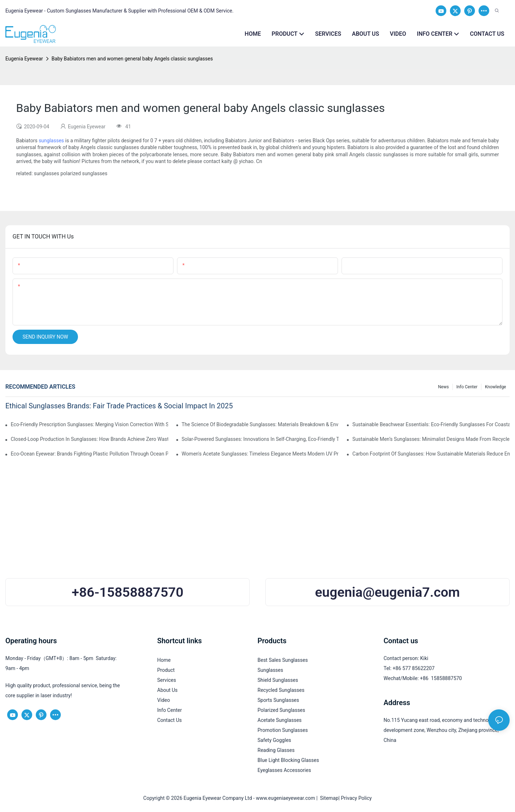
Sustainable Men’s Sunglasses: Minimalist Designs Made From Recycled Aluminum (431, 439)
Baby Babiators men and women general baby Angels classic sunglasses (132, 59)
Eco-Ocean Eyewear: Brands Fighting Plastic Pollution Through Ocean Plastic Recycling (89, 454)
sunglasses (51, 141)
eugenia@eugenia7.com (388, 592)
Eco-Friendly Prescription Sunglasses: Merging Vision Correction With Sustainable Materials (89, 424)
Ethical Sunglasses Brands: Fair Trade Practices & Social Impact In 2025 (119, 406)
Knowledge (496, 387)
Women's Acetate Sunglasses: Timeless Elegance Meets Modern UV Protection (260, 454)
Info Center (467, 387)
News (443, 387)
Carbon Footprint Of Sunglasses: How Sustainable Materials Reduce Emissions (431, 454)
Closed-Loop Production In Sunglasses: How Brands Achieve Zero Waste (89, 439)
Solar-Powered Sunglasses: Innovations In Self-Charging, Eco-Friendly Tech (260, 439)
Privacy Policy (356, 798)
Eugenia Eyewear (24, 59)
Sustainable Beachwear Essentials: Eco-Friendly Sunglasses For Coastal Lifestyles (431, 424)
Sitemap (328, 798)
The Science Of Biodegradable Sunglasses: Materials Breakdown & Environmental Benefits (260, 424)
